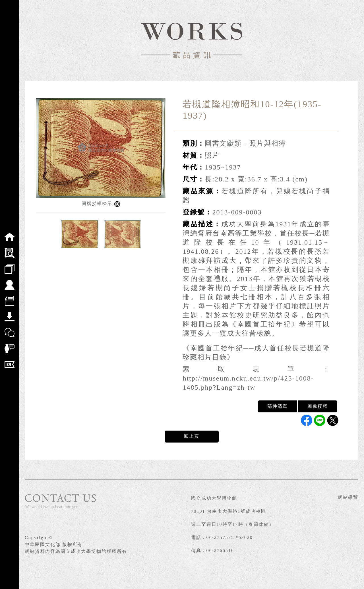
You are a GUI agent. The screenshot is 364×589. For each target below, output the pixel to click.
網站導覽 (348, 497)
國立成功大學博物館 (214, 498)
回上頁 (192, 436)
